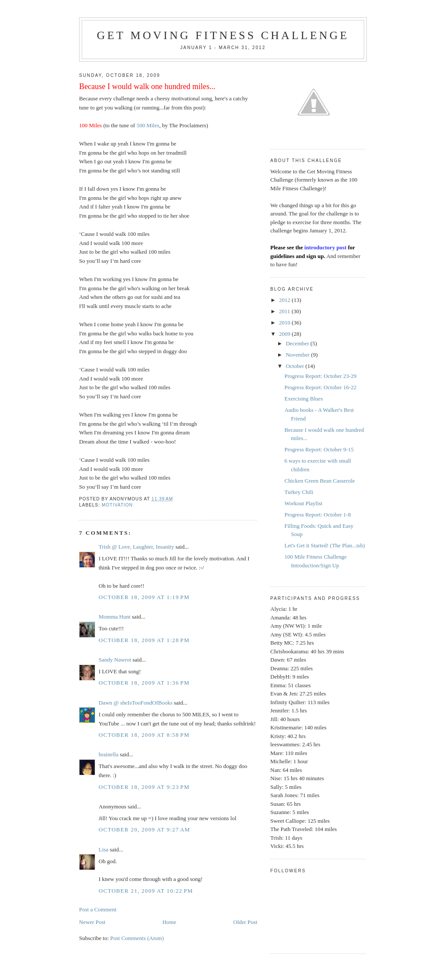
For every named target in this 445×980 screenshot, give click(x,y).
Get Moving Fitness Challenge (223, 35)
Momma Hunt (115, 617)
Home (169, 922)
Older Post (245, 922)
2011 (285, 311)
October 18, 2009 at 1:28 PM (144, 640)
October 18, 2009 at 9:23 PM (144, 787)
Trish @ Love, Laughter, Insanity (136, 547)
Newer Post (92, 922)
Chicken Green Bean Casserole (319, 481)
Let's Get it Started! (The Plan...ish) (324, 545)
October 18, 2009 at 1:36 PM (144, 683)
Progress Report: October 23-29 (320, 376)
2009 (285, 334)
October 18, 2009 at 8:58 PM (144, 735)
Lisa (103, 849)
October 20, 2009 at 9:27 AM (144, 829)
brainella (108, 754)
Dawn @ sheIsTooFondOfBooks (136, 703)
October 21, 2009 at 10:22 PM (146, 891)
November (299, 355)
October (296, 366)
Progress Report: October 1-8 (317, 515)
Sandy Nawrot (115, 660)
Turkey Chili (299, 492)
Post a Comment (98, 909)
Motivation (117, 505)
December (298, 343)
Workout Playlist (303, 503)
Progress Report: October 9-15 (319, 449)
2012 (285, 300)
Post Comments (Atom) (137, 938)
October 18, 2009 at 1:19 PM (144, 597)
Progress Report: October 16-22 (320, 387)
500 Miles (148, 125)
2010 (285, 323)
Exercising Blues (303, 399)
